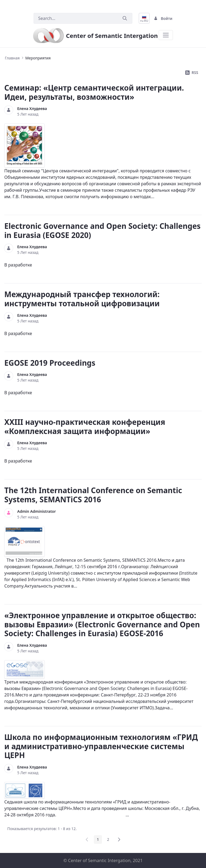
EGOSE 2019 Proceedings (50, 363)
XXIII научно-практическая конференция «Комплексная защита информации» (85, 426)
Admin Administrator (37, 511)
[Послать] (125, 18)
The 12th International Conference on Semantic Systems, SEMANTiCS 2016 (93, 495)
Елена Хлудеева (32, 108)
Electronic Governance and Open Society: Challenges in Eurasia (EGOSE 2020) (102, 230)
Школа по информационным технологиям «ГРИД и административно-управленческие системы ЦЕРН (101, 746)
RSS (192, 72)
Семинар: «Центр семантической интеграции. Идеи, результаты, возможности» (94, 92)
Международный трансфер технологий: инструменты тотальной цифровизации (82, 299)
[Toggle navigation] (166, 35)
